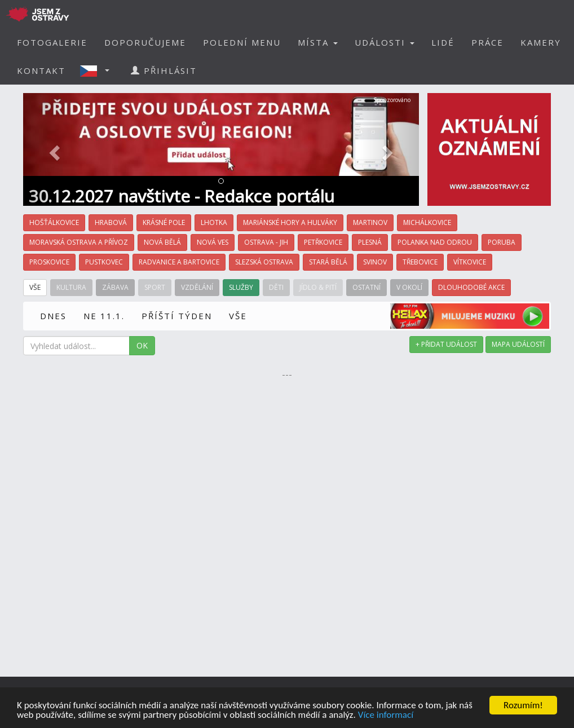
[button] (98, 70)
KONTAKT (41, 70)
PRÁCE (487, 42)
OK (142, 345)
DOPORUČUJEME (145, 42)
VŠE (238, 316)
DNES (53, 316)
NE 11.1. (104, 316)
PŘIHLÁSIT (164, 70)
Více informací (386, 715)
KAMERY (541, 42)
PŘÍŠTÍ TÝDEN (177, 316)
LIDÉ (443, 42)
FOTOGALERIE (52, 42)
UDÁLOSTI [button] (385, 42)
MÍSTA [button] (318, 42)
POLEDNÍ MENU (242, 42)
